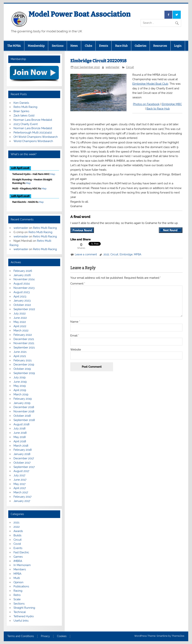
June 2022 (20, 318)
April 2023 (20, 296)
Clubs (88, 46)
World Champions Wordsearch (33, 141)
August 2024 (22, 284)
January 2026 (22, 275)
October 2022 (22, 305)
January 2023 (22, 301)
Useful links (21, 621)
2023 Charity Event (26, 124)
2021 (16, 522)
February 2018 (23, 450)
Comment (78, 284)
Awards (18, 531)
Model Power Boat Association (79, 14)
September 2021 (24, 348)
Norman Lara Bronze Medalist (33, 120)
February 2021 (22, 360)
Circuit (130, 67)
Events (103, 46)
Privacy (45, 636)
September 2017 (24, 467)
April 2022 (20, 326)
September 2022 (24, 309)
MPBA (138, 254)
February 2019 (23, 399)
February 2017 (22, 497)
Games (18, 557)
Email (75, 336)
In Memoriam (22, 565)
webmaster (112, 67)
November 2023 (24, 288)
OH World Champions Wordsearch (36, 137)
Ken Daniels (21, 103)
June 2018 (20, 433)
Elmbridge (126, 254)
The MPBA (14, 46)
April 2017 (20, 488)
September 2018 (24, 420)
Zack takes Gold (24, 116)
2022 (106, 254)
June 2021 (20, 352)
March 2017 (21, 492)
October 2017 (22, 463)
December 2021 (24, 339)
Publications (21, 586)
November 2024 (24, 279)
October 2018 (22, 416)
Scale (17, 599)
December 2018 (24, 407)
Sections (58, 46)
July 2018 (19, 428)
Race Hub (121, 46)
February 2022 (23, 335)
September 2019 (24, 373)
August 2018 (21, 424)
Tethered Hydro (24, 616)
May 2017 (19, 484)
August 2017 (21, 471)
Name (75, 322)
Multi (17, 578)
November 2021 (24, 343)
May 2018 (20, 437)
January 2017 (22, 501)
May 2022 (20, 322)
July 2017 (19, 475)
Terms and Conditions (21, 636)
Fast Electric (21, 552)
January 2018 (22, 454)
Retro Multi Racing (25, 107)
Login (178, 46)
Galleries (140, 46)
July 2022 (20, 313)
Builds (17, 535)
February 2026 (23, 271)
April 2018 (20, 441)
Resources (160, 46)
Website (76, 350)
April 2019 (20, 390)
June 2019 (20, 382)
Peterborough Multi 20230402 (33, 133)
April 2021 (20, 356)
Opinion (18, 582)
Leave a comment (86, 254)
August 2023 (22, 292)
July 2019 (19, 377)
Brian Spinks (21, 111)
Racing (18, 591)
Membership (36, 46)
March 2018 (21, 446)
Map (53, 174)
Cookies (62, 636)
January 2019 (22, 403)
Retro (17, 595)
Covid (17, 544)
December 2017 (24, 458)
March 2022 (21, 331)
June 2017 (20, 480)
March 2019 (21, 394)
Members (20, 569)
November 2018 (24, 411)
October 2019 (22, 369)
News (74, 46)
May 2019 (20, 386)
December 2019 (24, 365)
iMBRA (18, 561)
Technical (20, 612)
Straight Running (24, 608)
